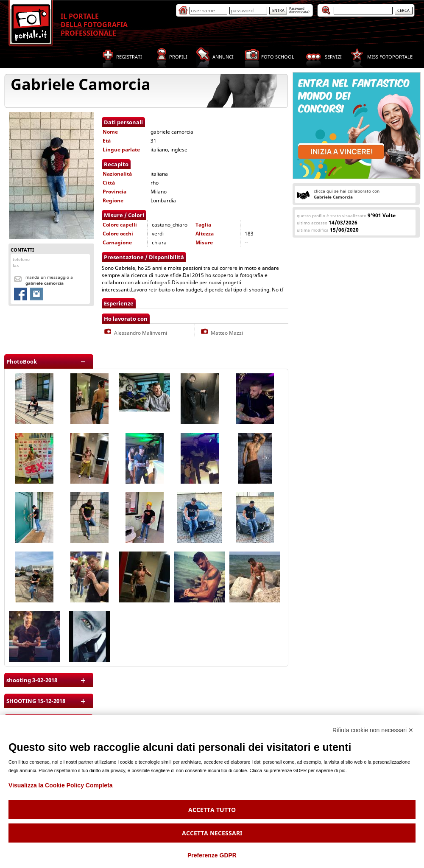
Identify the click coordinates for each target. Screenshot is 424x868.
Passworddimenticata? (299, 10)
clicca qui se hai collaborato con (347, 194)
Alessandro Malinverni (135, 333)
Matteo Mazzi (221, 333)
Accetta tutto (212, 810)
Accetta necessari (212, 833)
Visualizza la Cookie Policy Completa (61, 785)
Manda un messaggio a (49, 280)
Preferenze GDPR (212, 855)
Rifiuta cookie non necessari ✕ (373, 730)
